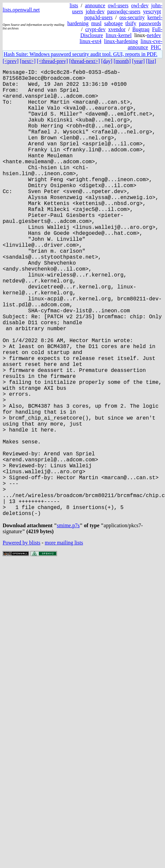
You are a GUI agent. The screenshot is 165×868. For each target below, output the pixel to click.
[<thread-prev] (52, 61)
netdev (154, 35)
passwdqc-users (124, 11)
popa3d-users (98, 17)
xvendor (117, 29)
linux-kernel (119, 35)
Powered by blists (22, 643)
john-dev (95, 11)
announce (95, 5)
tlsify (131, 23)
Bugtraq (141, 29)
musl (96, 23)
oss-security (132, 17)
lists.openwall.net (21, 10)
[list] (151, 61)
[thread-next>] (85, 61)
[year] (138, 61)
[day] (107, 61)
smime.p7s (68, 626)
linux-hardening (121, 41)
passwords (150, 23)
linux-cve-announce (145, 44)
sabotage (113, 23)
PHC (156, 47)
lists (74, 5)
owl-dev (140, 5)
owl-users (118, 5)
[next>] (28, 61)
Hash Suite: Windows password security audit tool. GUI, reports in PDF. (81, 54)
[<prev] (11, 61)
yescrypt (152, 11)
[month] (122, 61)
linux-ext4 (90, 41)
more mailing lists (64, 643)
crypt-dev (95, 29)
